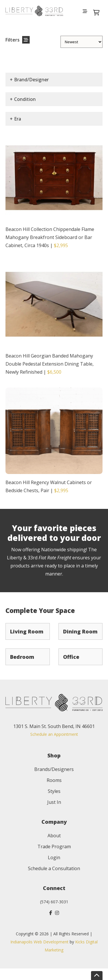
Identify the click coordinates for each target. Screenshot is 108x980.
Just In (54, 802)
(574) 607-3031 (54, 902)
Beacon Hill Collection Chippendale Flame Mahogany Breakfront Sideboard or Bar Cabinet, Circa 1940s (50, 237)
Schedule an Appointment (54, 734)
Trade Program (54, 847)
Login (54, 857)
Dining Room (80, 631)
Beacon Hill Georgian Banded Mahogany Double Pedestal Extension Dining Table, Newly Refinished (50, 364)
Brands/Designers (54, 769)
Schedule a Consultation (54, 868)
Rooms (54, 780)
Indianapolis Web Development (39, 942)
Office (71, 657)
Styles (54, 791)
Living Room (27, 631)
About (54, 836)
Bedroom (22, 657)
